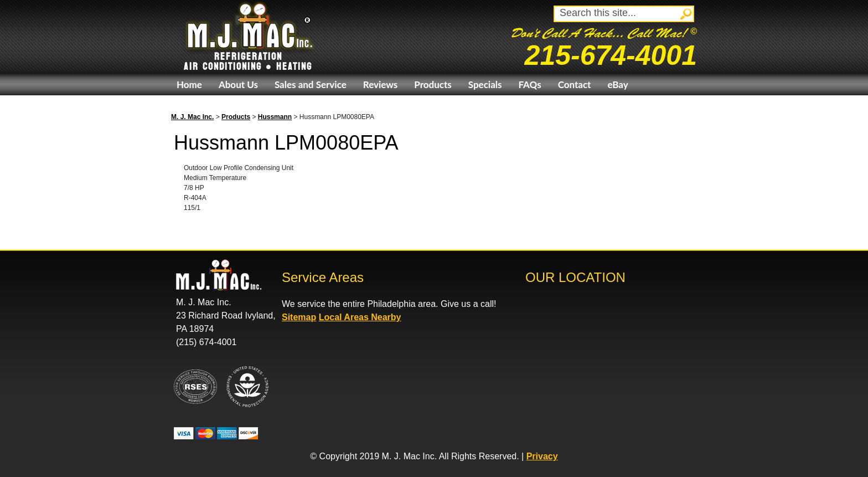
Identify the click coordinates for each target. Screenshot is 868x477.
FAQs (529, 84)
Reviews (380, 84)
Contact (575, 84)
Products (433, 84)
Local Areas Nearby (360, 317)
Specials (485, 84)
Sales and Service (311, 84)
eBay (618, 84)
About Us (238, 84)
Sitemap (299, 317)
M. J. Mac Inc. (192, 117)
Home (189, 84)
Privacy (542, 456)
